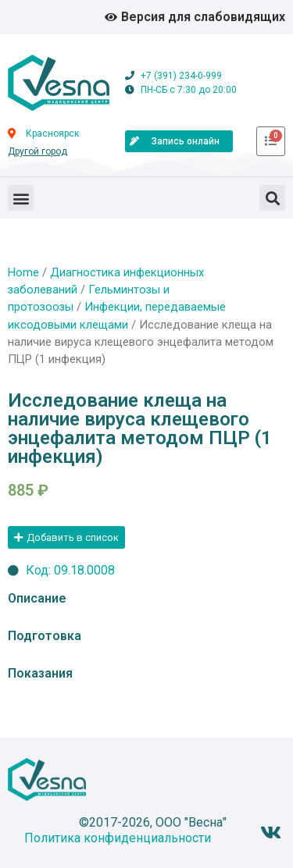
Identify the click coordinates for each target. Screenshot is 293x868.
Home (23, 272)
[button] (21, 198)
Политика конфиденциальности (118, 838)
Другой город (38, 151)
